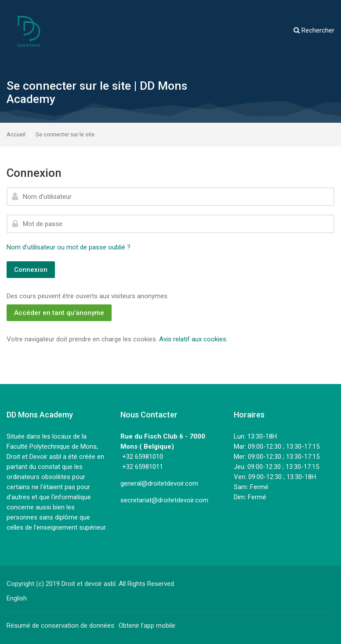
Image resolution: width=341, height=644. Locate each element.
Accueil (16, 135)
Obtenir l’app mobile (147, 626)
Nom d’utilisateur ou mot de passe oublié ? (69, 247)
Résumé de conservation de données (60, 626)
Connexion (31, 270)
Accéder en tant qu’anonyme (59, 313)
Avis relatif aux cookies (193, 339)
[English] (17, 598)
